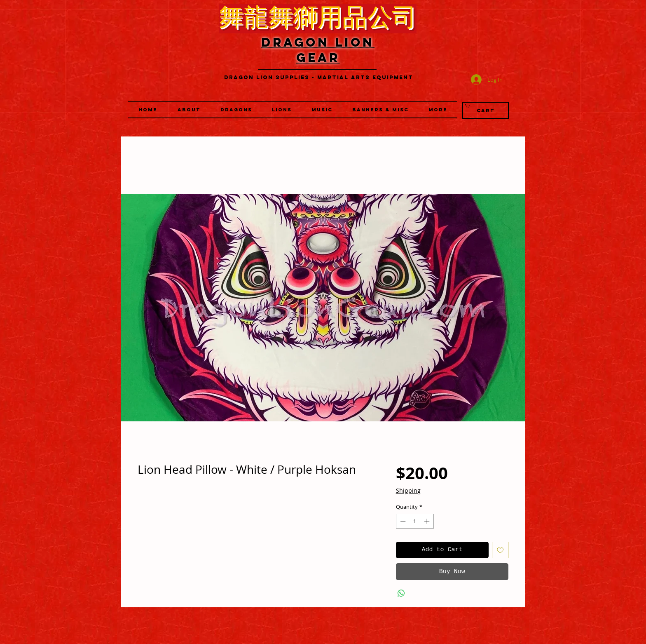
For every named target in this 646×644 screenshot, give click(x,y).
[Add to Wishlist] (500, 550)
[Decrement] (402, 521)
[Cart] (486, 110)
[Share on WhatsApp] (401, 593)
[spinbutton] (415, 521)
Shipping (408, 490)
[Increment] (428, 521)
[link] (467, 106)
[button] (282, 110)
